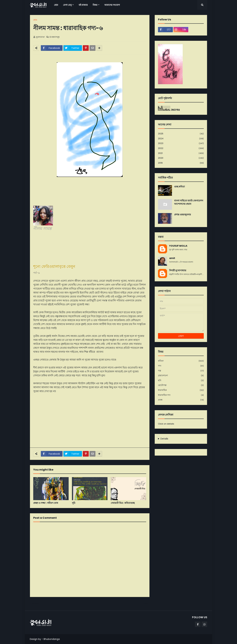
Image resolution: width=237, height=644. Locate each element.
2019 (181, 163)
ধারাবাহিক (181, 390)
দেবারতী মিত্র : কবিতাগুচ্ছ (123, 503)
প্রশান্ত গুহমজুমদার (183, 215)
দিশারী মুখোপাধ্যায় (178, 271)
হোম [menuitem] (56, 5)
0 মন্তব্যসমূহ (55, 37)
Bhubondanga (52, 639)
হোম (35, 20)
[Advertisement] (90, 420)
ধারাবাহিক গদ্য (181, 395)
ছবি (181, 381)
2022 (181, 148)
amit (172, 258)
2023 (181, 143)
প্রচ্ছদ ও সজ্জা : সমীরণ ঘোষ (46, 503)
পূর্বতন (145, 604)
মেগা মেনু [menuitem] (67, 5)
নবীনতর (35, 604)
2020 (181, 158)
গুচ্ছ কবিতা (179, 187)
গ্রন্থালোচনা (181, 376)
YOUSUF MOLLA (178, 246)
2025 (181, 134)
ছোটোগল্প (181, 385)
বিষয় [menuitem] (95, 5)
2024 (181, 139)
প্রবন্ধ (181, 400)
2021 (181, 153)
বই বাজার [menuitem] (83, 5)
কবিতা (181, 361)
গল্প (181, 371)
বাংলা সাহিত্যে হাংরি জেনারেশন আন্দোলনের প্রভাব (189, 202)
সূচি (74, 503)
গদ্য (181, 366)
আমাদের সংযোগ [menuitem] (112, 5)
